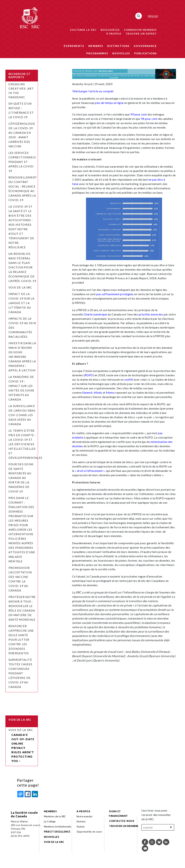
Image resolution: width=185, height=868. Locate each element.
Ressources (110, 30)
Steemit (87, 392)
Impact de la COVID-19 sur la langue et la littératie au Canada (21, 303)
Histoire (81, 821)
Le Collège (50, 821)
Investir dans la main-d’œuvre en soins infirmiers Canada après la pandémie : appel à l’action (22, 357)
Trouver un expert (141, 34)
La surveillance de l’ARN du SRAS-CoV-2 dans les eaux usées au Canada (22, 415)
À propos (114, 34)
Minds (98, 392)
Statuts (81, 827)
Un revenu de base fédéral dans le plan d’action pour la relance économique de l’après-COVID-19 (22, 267)
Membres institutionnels (58, 827)
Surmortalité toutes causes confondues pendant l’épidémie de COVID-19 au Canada (20, 673)
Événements (74, 46)
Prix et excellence (57, 832)
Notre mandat (85, 816)
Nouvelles (121, 53)
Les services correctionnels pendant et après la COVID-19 (22, 162)
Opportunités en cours (90, 832)
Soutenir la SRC (83, 30)
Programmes (97, 53)
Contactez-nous (122, 821)
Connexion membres (140, 30)
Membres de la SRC (55, 816)
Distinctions (118, 46)
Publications (146, 53)
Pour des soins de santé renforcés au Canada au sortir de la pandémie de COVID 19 (21, 478)
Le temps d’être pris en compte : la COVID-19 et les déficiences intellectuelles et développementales (26, 444)
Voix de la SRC (20, 287)
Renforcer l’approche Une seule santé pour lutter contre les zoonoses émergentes (21, 640)
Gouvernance (145, 46)
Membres (96, 46)
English (153, 16)
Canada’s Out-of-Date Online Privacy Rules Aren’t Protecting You (23, 748)
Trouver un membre (124, 826)
